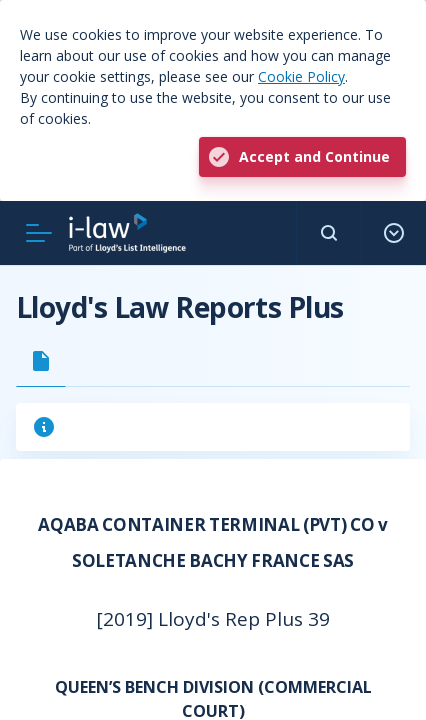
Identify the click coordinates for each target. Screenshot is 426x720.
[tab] (41, 361)
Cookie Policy (301, 76)
